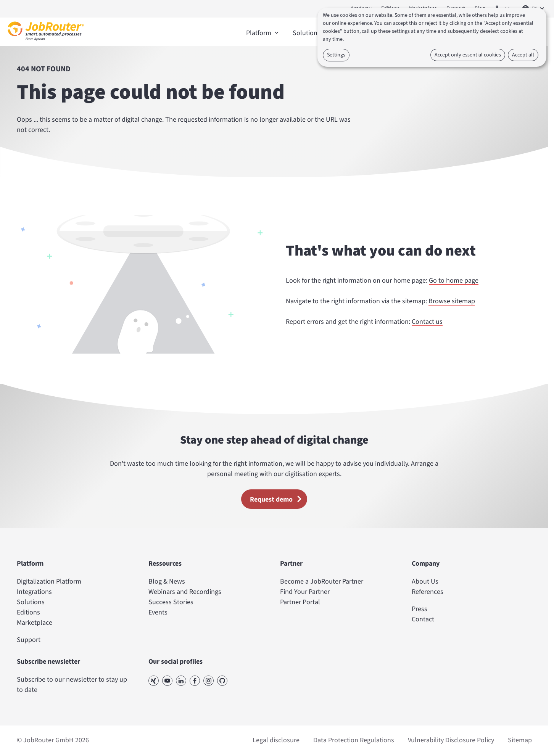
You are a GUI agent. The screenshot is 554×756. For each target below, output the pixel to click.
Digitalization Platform (49, 581)
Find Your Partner (305, 592)
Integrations (34, 592)
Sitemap (520, 740)
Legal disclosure (276, 740)
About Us (425, 581)
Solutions (31, 602)
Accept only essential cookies (468, 55)
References (428, 592)
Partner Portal (300, 602)
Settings (336, 55)
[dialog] (432, 37)
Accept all (523, 55)
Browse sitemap (452, 301)
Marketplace (35, 623)
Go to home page (454, 281)
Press (420, 609)
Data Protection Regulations (354, 740)
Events (158, 612)
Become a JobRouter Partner (322, 581)
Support (29, 640)
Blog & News (167, 581)
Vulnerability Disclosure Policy (451, 740)
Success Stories (171, 602)
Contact (423, 619)
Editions (28, 612)
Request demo (278, 499)
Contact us (427, 322)
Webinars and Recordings (185, 592)
